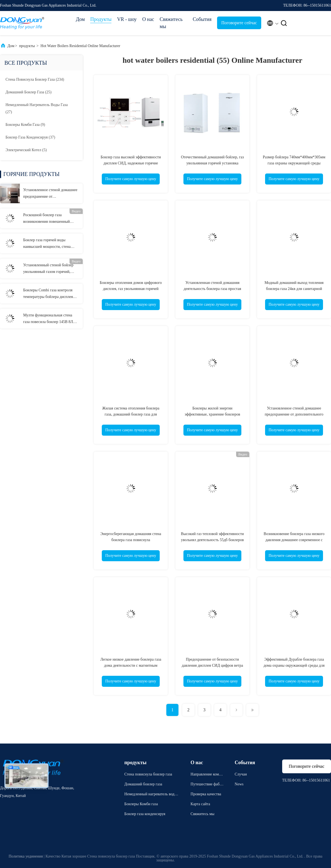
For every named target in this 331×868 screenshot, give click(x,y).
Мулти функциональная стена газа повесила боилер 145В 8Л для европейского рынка (48, 319)
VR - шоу (127, 19)
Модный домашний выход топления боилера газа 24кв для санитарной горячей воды (294, 289)
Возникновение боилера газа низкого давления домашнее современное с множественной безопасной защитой (294, 540)
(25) (29, 92)
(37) (30, 137)
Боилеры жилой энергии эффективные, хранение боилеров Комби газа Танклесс (212, 414)
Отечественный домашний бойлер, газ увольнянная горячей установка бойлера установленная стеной (212, 163)
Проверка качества (206, 794)
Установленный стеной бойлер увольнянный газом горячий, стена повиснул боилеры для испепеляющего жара (48, 269)
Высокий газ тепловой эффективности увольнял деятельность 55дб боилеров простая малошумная (212, 540)
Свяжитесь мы (171, 23)
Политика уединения (26, 856)
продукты (27, 46)
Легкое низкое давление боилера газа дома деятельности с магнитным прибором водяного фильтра (131, 665)
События (202, 19)
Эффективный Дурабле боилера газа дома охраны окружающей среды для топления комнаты (294, 665)
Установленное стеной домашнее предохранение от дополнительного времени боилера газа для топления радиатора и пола (50, 194)
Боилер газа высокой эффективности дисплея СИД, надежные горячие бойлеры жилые (131, 163)
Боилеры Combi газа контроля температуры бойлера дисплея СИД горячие (48, 294)
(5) (26, 150)
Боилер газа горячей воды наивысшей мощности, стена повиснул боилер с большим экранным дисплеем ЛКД (47, 244)
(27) (37, 108)
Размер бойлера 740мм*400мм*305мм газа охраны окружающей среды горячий (294, 163)
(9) (25, 125)
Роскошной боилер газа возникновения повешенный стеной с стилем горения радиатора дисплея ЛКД (46, 219)
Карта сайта (200, 804)
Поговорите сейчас (239, 23)
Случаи (241, 774)
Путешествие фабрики (207, 785)
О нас (148, 19)
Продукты (101, 19)
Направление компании (207, 775)
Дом (80, 19)
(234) (35, 79)
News (239, 784)
